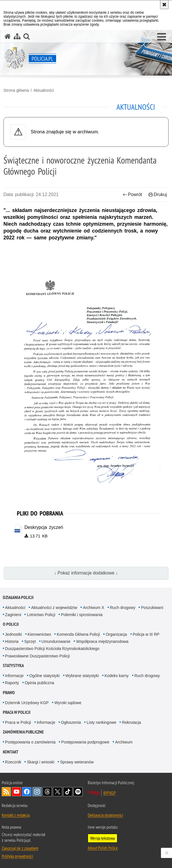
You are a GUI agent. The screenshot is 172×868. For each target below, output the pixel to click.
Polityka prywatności (17, 856)
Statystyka (13, 666)
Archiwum (124, 742)
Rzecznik (13, 762)
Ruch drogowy (123, 608)
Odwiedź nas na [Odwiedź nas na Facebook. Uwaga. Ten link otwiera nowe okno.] (27, 792)
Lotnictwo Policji (41, 615)
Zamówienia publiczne (23, 732)
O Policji (11, 624)
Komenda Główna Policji (78, 634)
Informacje (14, 676)
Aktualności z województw (54, 608)
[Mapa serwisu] (17, 36)
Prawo (9, 693)
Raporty (12, 683)
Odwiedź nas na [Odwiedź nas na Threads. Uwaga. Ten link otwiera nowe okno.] (47, 792)
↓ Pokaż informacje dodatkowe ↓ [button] (86, 573)
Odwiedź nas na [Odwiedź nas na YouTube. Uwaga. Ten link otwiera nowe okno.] (17, 792)
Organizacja (116, 634)
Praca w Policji (17, 712)
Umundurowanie (56, 641)
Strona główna (16, 90)
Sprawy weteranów (77, 762)
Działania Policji (18, 597)
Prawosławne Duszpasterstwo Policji (37, 656)
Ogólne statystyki (45, 676)
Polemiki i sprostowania (82, 615)
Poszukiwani (152, 608)
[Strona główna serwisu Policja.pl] (8, 36)
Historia (12, 641)
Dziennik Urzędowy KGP (27, 703)
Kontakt (11, 752)
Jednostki (14, 634)
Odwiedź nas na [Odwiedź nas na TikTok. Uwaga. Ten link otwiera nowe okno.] (68, 792)
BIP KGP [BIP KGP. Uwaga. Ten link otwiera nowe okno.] (109, 793)
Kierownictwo (39, 634)
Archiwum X (94, 608)
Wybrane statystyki (82, 676)
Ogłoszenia (71, 722)
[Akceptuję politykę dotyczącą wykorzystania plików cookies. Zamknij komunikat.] (164, 5)
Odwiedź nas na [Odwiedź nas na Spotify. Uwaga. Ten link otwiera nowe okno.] (78, 792)
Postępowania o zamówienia (30, 742)
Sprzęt (30, 641)
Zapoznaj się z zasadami (20, 848)
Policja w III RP (146, 634)
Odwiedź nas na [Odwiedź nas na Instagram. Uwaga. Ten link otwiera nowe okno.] (37, 792)
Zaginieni (13, 615)
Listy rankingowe (101, 722)
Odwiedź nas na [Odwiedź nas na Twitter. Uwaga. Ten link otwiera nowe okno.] (58, 792)
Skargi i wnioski (40, 762)
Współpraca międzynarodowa (102, 641)
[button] (162, 37)
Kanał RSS (6, 792)
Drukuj (158, 194)
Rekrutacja (131, 722)
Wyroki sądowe (68, 703)
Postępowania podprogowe (85, 742)
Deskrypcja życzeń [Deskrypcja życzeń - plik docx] (44, 527)
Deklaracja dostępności (105, 815)
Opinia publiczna (40, 683)
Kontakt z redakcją (16, 815)
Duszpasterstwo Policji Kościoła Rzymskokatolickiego (52, 649)
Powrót (132, 194)
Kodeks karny (117, 676)
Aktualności (44, 90)
